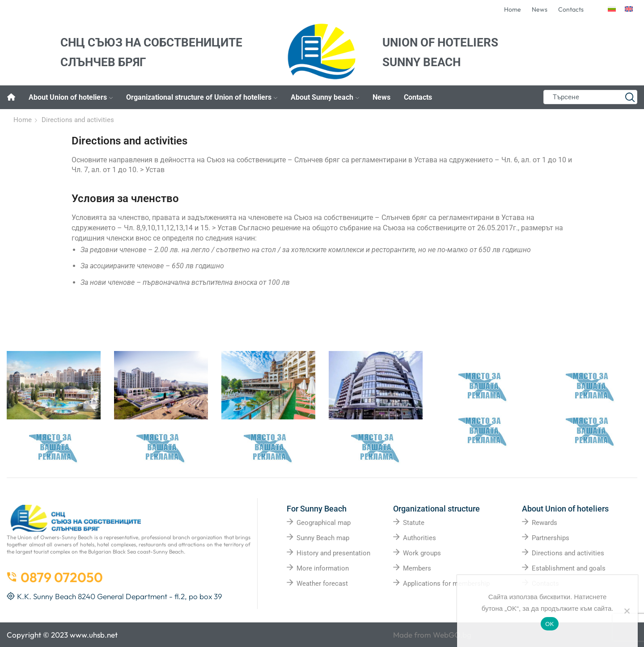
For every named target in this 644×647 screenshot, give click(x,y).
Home (23, 120)
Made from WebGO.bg (432, 635)
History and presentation (333, 553)
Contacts (418, 97)
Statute (414, 523)
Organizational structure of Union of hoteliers (202, 97)
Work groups (422, 553)
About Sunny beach (325, 97)
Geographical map (324, 523)
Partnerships (551, 538)
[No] (627, 611)
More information (323, 568)
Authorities (419, 538)
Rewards (544, 523)
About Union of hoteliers (71, 97)
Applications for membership (446, 584)
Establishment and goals (569, 568)
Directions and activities (568, 553)
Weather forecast (322, 584)
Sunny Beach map (323, 538)
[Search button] (630, 97)
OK (549, 624)
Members (417, 568)
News (381, 97)
